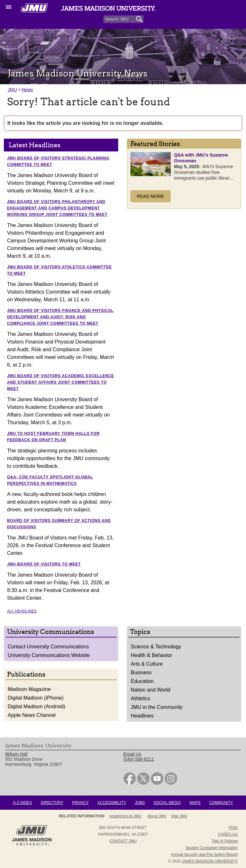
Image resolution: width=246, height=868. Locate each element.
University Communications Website (49, 655)
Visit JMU (179, 816)
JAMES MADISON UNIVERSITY (210, 861)
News (27, 90)
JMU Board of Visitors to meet (44, 564)
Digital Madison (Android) (37, 706)
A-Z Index (23, 803)
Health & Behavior (151, 655)
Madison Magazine (29, 689)
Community (221, 803)
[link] (130, 783)
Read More (150, 196)
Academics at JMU (125, 816)
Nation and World (150, 690)
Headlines (142, 716)
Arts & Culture (147, 664)
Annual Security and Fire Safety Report (204, 855)
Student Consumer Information (212, 848)
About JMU (157, 816)
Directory (52, 803)
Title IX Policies (225, 841)
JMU (12, 90)
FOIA (233, 828)
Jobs (140, 803)
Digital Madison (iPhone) (36, 698)
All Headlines (22, 611)
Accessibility (112, 803)
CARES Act (228, 834)
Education (142, 681)
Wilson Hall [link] (16, 754)
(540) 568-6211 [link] (139, 759)
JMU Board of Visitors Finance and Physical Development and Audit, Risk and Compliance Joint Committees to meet (60, 317)
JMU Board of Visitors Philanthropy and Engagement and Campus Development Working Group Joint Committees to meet (57, 208)
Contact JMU (123, 841)
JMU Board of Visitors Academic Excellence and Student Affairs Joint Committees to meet (61, 382)
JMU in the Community (157, 707)
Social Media (167, 803)
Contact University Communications (48, 647)
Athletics (140, 698)
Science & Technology (156, 647)
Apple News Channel (32, 715)
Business (141, 673)
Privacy (80, 803)
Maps (195, 803)
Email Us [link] (132, 754)
